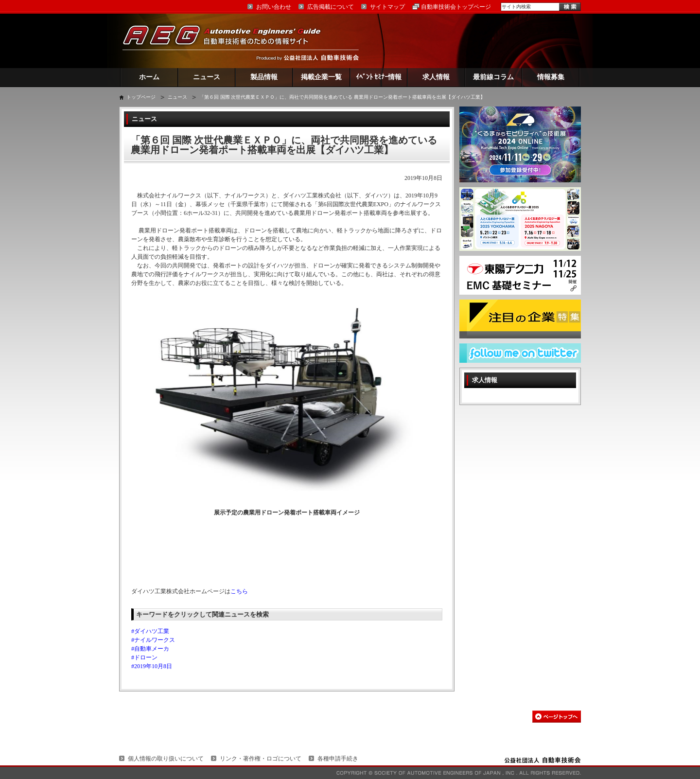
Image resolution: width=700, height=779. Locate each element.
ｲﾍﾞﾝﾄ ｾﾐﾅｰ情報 (379, 77)
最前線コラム (493, 77)
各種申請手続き (338, 759)
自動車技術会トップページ (456, 7)
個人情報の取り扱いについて (166, 759)
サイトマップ (387, 7)
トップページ (141, 97)
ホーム (149, 77)
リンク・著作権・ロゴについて (261, 759)
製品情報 (264, 77)
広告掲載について (331, 7)
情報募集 (551, 77)
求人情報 (436, 77)
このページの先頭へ (557, 717)
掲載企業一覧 (321, 77)
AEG (228, 41)
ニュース (207, 77)
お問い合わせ (274, 7)
